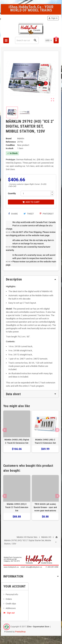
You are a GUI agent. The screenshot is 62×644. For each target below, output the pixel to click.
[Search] (27, 40)
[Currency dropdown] (49, 40)
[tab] (31, 279)
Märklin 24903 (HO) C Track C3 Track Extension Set (17, 507)
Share (13, 214)
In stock (10, 148)
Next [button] (57, 430)
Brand (9, 139)
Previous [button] (5, 430)
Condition (10, 145)
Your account (15, 586)
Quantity (12, 193)
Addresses (11, 608)
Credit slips (11, 604)
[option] (17, 433)
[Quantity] (36, 193)
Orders (9, 599)
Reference (11, 142)
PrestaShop (20, 632)
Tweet (29, 214)
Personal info (12, 594)
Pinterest (47, 214)
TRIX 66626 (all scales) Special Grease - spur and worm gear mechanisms (45, 507)
